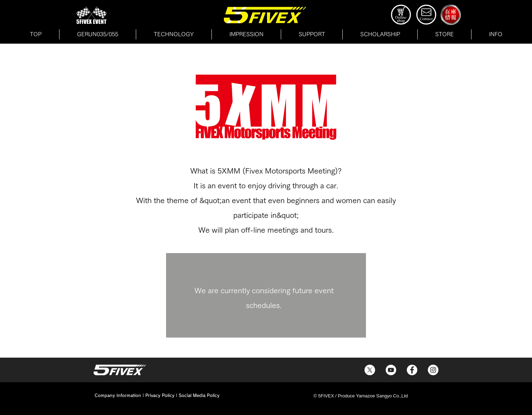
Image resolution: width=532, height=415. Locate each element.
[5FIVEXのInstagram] (433, 370)
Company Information (118, 395)
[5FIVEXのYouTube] (391, 370)
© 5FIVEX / (326, 396)
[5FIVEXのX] (370, 370)
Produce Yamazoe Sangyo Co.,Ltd (373, 396)
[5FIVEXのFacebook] (412, 370)
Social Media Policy (199, 395)
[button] (444, 34)
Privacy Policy (160, 395)
